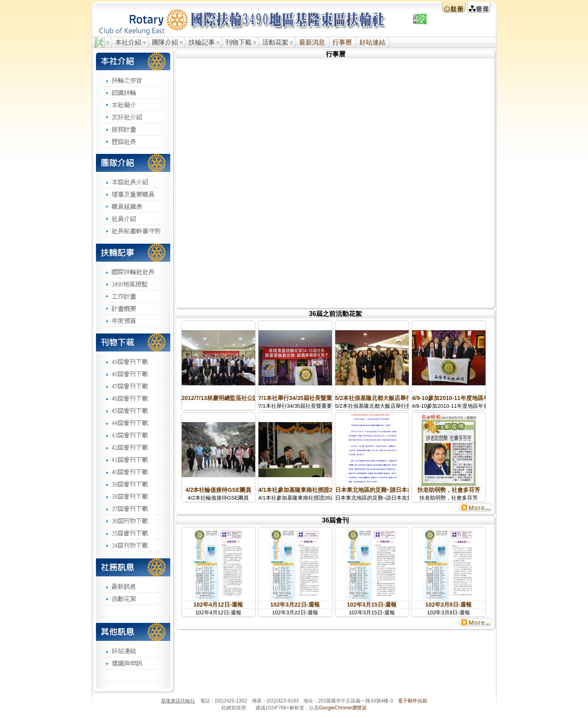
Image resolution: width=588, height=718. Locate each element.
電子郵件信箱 (412, 701)
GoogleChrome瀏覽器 (343, 708)
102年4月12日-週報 (218, 605)
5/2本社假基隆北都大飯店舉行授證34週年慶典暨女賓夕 (405, 398)
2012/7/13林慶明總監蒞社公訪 (220, 398)
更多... (475, 507)
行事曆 (342, 42)
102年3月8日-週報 (449, 605)
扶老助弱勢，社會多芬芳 (449, 490)
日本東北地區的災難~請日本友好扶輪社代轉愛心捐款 (403, 490)
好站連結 (372, 42)
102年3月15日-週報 (372, 605)
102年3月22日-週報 (295, 605)
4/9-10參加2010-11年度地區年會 (453, 398)
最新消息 (312, 42)
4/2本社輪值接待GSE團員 (218, 490)
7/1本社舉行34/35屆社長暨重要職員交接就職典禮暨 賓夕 (330, 398)
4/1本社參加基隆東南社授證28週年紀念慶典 (314, 490)
